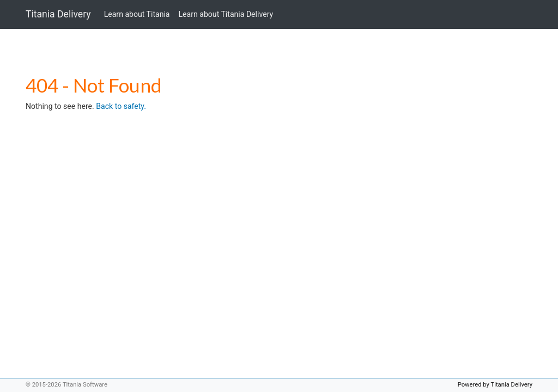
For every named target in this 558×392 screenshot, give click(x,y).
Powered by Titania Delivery (495, 385)
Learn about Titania (137, 14)
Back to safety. (121, 106)
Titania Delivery (58, 14)
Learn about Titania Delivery (226, 14)
